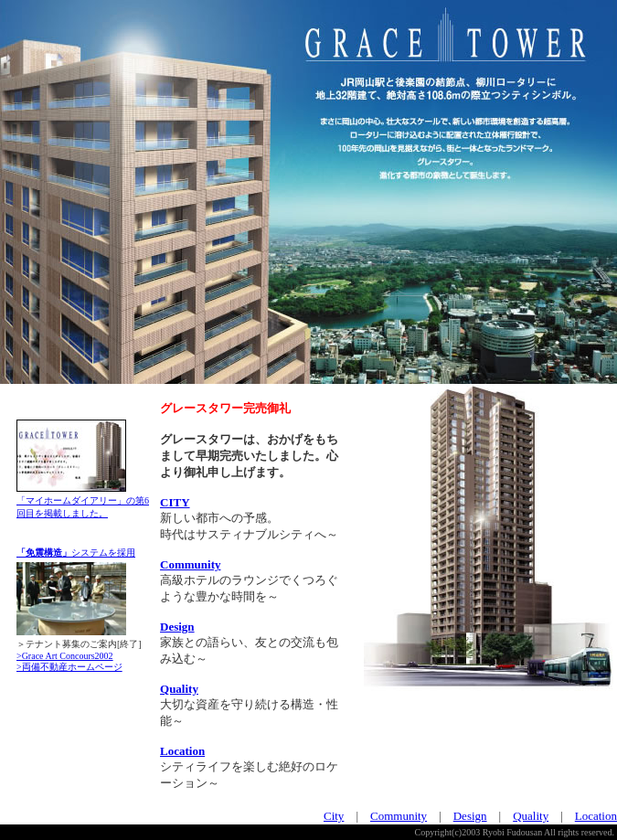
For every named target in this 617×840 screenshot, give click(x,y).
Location (182, 751)
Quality (179, 689)
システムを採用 (76, 553)
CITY (175, 502)
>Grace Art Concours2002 (65, 656)
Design (177, 627)
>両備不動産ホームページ (69, 667)
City (334, 816)
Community (190, 564)
